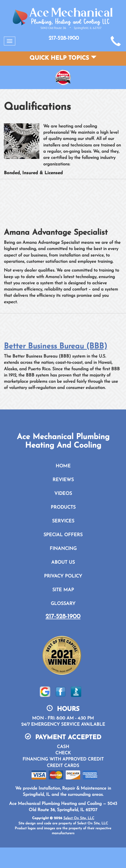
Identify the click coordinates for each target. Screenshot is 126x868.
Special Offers (63, 535)
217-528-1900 (63, 617)
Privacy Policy (63, 576)
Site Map (63, 590)
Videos (63, 494)
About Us (63, 563)
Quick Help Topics (63, 58)
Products (63, 507)
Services (63, 521)
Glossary (63, 604)
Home (63, 466)
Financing (63, 549)
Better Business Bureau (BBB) (55, 346)
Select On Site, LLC (79, 818)
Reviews (63, 480)
